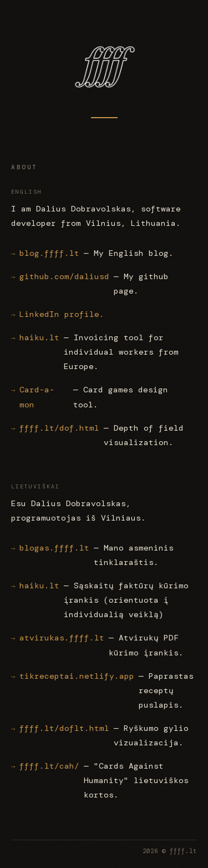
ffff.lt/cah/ (49, 766)
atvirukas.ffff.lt (62, 638)
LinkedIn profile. (62, 314)
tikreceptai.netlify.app (77, 676)
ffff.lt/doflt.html (64, 728)
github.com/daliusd (64, 276)
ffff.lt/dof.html (59, 428)
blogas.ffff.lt (54, 548)
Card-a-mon (37, 397)
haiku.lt (39, 337)
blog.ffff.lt (49, 253)
